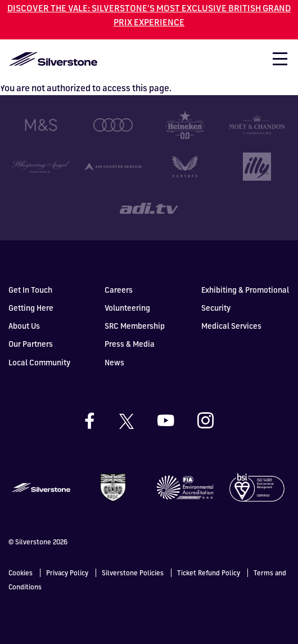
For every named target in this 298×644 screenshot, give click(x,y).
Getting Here (31, 308)
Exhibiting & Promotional (245, 290)
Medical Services (231, 326)
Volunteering (127, 308)
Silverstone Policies (133, 573)
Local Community (39, 362)
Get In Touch (30, 290)
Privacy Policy (67, 573)
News (114, 362)
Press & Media (130, 344)
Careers (119, 290)
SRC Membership (135, 326)
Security (216, 308)
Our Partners (31, 344)
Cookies (21, 573)
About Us (24, 326)
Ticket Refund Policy (209, 573)
